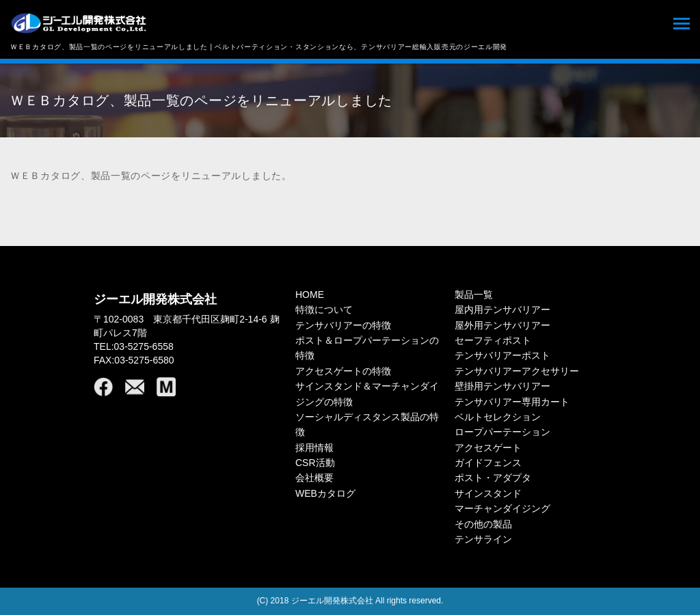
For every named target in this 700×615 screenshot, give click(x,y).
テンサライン (483, 539)
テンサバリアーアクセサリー (517, 371)
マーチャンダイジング (502, 508)
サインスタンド (488, 493)
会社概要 (314, 478)
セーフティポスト (493, 340)
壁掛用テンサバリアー (502, 386)
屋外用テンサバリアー (502, 325)
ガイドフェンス (488, 463)
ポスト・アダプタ (493, 478)
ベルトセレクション (498, 417)
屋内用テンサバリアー (502, 310)
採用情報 (314, 448)
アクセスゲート (488, 448)
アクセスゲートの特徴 (343, 371)
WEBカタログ (325, 493)
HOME (310, 295)
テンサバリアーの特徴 (343, 325)
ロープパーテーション (502, 432)
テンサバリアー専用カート (512, 402)
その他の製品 (483, 524)
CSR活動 (315, 463)
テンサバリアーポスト (502, 355)
